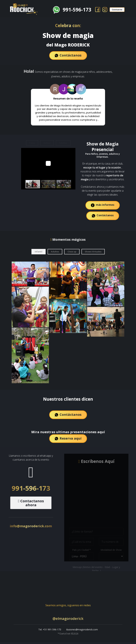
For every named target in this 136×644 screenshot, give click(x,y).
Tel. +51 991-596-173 (50, 632)
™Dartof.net (64, 636)
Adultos (63, 145)
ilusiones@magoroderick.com (82, 632)
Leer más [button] (68, 122)
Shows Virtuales (93, 254)
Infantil (39, 254)
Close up (72, 254)
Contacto (117, 8)
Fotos (32, 145)
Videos (47, 145)
